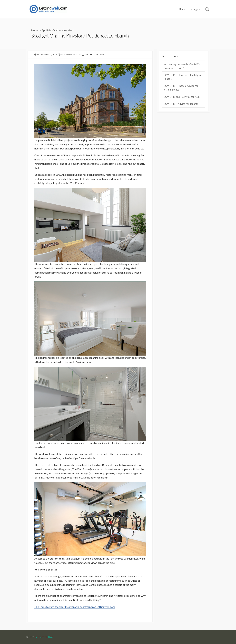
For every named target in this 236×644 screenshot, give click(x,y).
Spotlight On (49, 30)
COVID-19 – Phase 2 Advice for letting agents (181, 88)
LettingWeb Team (94, 55)
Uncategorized (66, 30)
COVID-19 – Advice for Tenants (181, 104)
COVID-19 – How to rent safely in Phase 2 (182, 77)
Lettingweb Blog (44, 637)
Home (182, 9)
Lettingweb (195, 9)
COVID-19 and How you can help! (182, 97)
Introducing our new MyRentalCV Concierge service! (182, 66)
